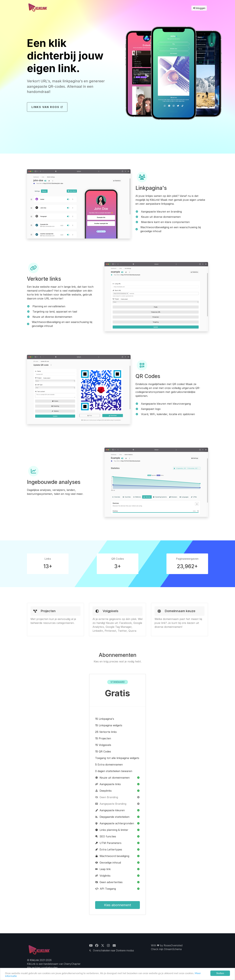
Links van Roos (47, 107)
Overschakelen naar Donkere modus (111, 951)
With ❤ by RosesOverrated (167, 945)
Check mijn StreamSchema (166, 949)
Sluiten (220, 973)
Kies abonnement (118, 905)
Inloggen (199, 8)
